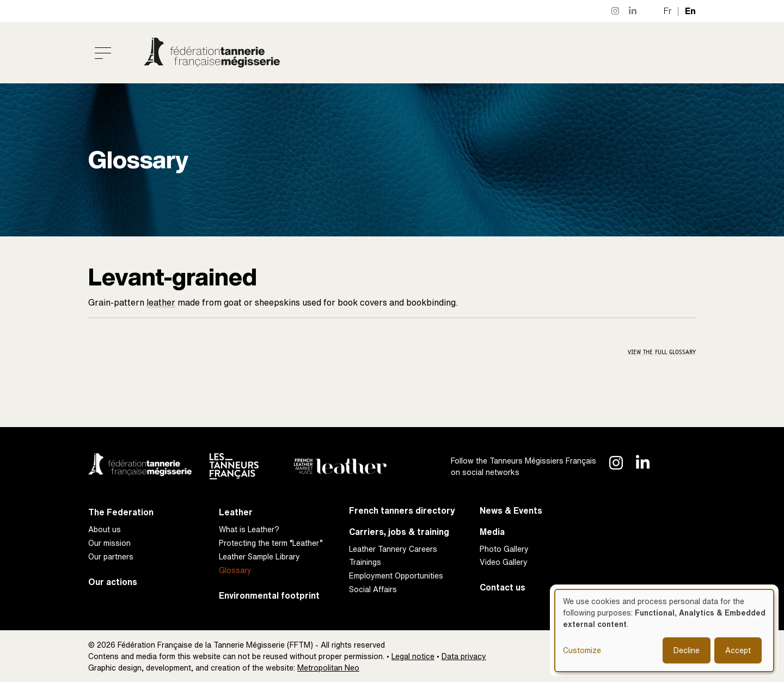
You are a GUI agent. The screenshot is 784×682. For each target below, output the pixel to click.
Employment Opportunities (396, 576)
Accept (738, 650)
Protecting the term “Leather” (271, 543)
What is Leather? (249, 529)
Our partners (111, 556)
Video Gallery (504, 562)
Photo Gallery (504, 549)
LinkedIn (633, 11)
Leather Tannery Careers (393, 549)
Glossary (235, 570)
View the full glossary (662, 352)
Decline (687, 650)
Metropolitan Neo (328, 668)
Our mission (109, 543)
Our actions (113, 582)
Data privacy (464, 656)
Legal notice (413, 656)
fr (668, 11)
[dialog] (664, 631)
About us (105, 529)
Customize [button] (582, 650)
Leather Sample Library (259, 556)
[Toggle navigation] (103, 53)
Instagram (616, 11)
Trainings (365, 562)
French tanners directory (402, 511)
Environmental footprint (269, 596)
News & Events (511, 511)
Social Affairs (373, 589)
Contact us (503, 587)
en (690, 11)
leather (161, 302)
